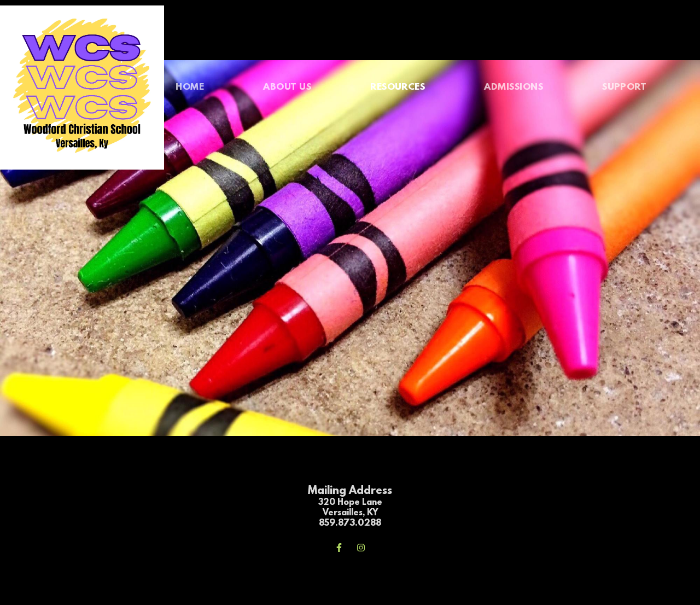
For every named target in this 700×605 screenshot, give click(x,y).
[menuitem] (190, 88)
